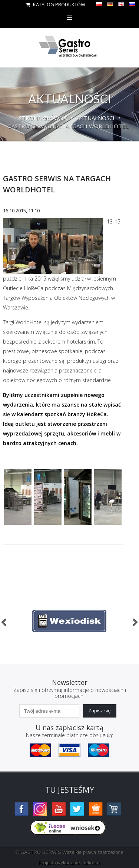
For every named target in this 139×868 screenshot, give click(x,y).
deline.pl (92, 863)
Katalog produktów (55, 4)
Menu (69, 18)
